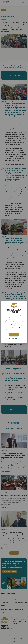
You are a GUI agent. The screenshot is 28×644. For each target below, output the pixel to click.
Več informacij (14, 339)
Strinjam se (14, 335)
